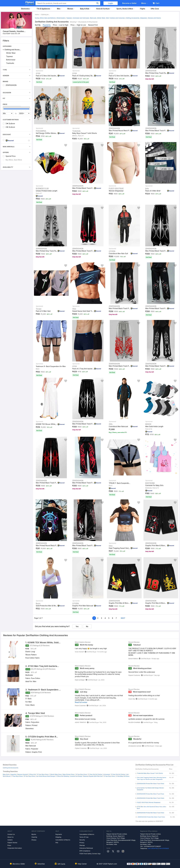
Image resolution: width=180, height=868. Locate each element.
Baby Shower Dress (69, 774)
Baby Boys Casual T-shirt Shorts (85, 133)
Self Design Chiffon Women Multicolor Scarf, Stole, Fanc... (47, 133)
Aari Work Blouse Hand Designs (46, 776)
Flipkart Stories (12, 843)
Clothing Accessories (132, 18)
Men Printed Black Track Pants (156, 131)
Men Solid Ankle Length (154, 426)
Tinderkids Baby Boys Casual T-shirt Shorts (150, 773)
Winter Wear (11, 53)
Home (37, 15)
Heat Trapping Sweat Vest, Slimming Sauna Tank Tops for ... (120, 548)
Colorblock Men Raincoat (118, 426)
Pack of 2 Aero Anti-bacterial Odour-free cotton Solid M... (47, 76)
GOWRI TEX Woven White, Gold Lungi (47, 424)
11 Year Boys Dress (17, 776)
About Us (10, 837)
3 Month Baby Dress (56, 774)
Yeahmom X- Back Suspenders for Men (51, 366)
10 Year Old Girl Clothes (118, 774)
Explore (30, 4)
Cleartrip (34, 837)
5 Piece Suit (32, 774)
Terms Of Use (84, 837)
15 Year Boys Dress (29, 776)
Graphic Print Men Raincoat (83, 606)
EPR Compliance (85, 851)
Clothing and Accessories (13, 50)
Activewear (107, 774)
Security (82, 840)
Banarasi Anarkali (23, 774)
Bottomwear (11, 60)
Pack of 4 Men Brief (153, 191)
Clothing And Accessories (11, 768)
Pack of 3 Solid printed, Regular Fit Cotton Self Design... (83, 76)
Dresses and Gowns (154, 18)
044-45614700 (153, 848)
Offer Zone (155, 9)
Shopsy (34, 840)
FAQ (57, 843)
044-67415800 (164, 848)
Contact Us (11, 834)
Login (111, 3)
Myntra (34, 834)
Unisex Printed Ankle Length (47, 191)
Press (9, 845)
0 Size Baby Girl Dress (123, 776)
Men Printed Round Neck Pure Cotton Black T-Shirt (120, 131)
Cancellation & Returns (63, 840)
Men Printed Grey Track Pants (156, 73)
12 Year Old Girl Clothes (95, 774)
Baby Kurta (6, 774)
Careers (10, 840)
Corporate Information (15, 848)
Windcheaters (61, 18)
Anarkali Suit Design (76, 776)
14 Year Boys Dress (81, 774)
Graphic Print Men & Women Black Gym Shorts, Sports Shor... (156, 545)
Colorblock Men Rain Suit (118, 253)
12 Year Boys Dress (109, 776)
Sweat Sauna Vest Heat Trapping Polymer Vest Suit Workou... (83, 311)
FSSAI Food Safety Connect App (90, 854)
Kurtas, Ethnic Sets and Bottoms (45, 18)
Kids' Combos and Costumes (115, 18)
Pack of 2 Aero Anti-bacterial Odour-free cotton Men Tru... (120, 76)
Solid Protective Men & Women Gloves (47, 606)
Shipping (58, 837)
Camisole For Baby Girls (154, 485)
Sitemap (82, 845)
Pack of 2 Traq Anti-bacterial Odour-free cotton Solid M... (83, 369)
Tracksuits (10, 63)
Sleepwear (144, 18)
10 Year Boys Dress (43, 774)
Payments (59, 834)
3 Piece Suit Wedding (63, 776)
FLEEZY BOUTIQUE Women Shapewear (149, 802)
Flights (143, 9)
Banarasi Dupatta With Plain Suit (93, 776)
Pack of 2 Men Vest (43, 311)
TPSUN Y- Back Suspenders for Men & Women (120, 483)
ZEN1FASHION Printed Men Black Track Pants (150, 784)
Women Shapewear (116, 191)
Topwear (9, 56)
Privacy (82, 843)
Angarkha (13, 774)
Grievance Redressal (86, 848)
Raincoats (93, 18)
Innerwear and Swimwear (81, 18)
